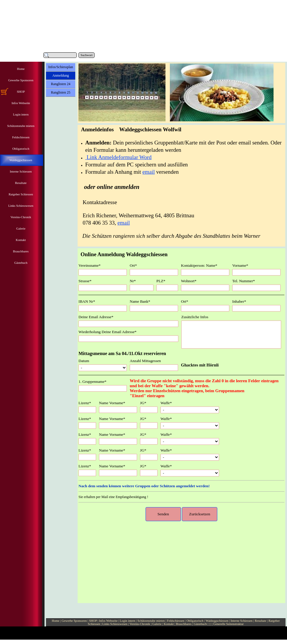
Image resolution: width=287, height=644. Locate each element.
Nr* (133, 281)
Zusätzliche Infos (195, 317)
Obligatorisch (195, 621)
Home (56, 621)
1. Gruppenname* (93, 382)
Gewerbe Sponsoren (74, 621)
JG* (143, 403)
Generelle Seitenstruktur (228, 624)
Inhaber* (239, 301)
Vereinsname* (90, 265)
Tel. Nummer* (244, 281)
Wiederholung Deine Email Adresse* (107, 332)
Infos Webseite (108, 621)
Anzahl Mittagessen (145, 361)
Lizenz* (85, 403)
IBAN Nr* (87, 301)
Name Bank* (140, 301)
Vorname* (240, 265)
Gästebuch (200, 624)
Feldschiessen (176, 621)
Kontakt (169, 624)
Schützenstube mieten (151, 621)
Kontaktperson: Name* (199, 265)
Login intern (128, 621)
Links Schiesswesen (115, 624)
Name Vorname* (112, 403)
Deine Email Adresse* (96, 317)
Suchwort (87, 55)
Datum (84, 361)
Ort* (133, 265)
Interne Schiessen (241, 621)
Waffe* (166, 403)
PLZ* (161, 281)
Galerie (157, 624)
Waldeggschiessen (217, 621)
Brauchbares (184, 624)
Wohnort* (189, 281)
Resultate (261, 621)
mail (125, 223)
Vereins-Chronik (140, 624)
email (148, 172)
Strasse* (85, 281)
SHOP (93, 621)
